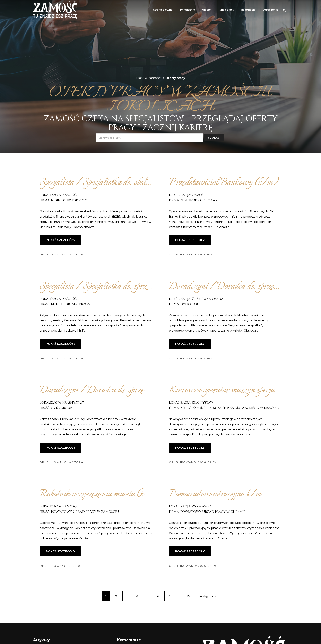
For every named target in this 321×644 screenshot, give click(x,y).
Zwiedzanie (187, 10)
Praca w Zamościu (149, 78)
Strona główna (163, 10)
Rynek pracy (226, 10)
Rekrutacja (248, 10)
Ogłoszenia (270, 10)
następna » (207, 596)
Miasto (206, 10)
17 (189, 596)
